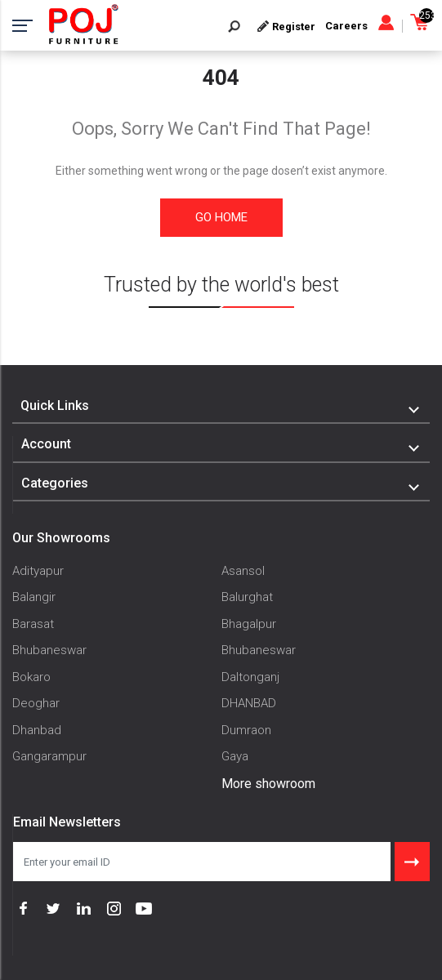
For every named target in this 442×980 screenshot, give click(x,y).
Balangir (34, 597)
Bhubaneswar (49, 650)
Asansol (243, 571)
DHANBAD (249, 703)
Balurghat (247, 597)
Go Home (221, 217)
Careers (346, 26)
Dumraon (246, 730)
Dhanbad (37, 730)
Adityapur (38, 571)
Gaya (235, 756)
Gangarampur (49, 756)
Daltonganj (250, 677)
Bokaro (31, 677)
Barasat (33, 624)
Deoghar (36, 703)
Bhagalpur (249, 624)
